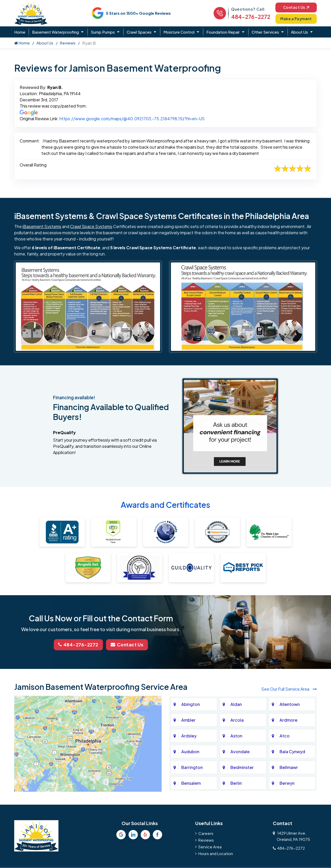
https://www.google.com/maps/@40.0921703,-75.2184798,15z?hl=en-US (132, 119)
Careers (206, 833)
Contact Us (295, 7)
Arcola (237, 719)
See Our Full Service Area (289, 689)
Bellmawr (289, 767)
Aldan (236, 704)
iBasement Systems (42, 226)
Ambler (188, 719)
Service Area (210, 846)
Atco (285, 735)
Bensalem (191, 783)
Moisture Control (179, 32)
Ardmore (288, 719)
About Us (299, 32)
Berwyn (287, 783)
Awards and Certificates (165, 505)
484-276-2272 (248, 17)
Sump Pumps (103, 32)
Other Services (265, 32)
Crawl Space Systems (91, 226)
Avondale (240, 751)
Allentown (290, 704)
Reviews (68, 43)
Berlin (236, 783)
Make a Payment (295, 19)
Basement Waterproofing (55, 32)
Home (20, 32)
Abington (191, 704)
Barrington (192, 767)
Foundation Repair (223, 32)
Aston (236, 735)
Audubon (190, 751)
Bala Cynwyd (292, 751)
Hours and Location (216, 853)
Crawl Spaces (139, 32)
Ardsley (189, 735)
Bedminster (242, 767)
